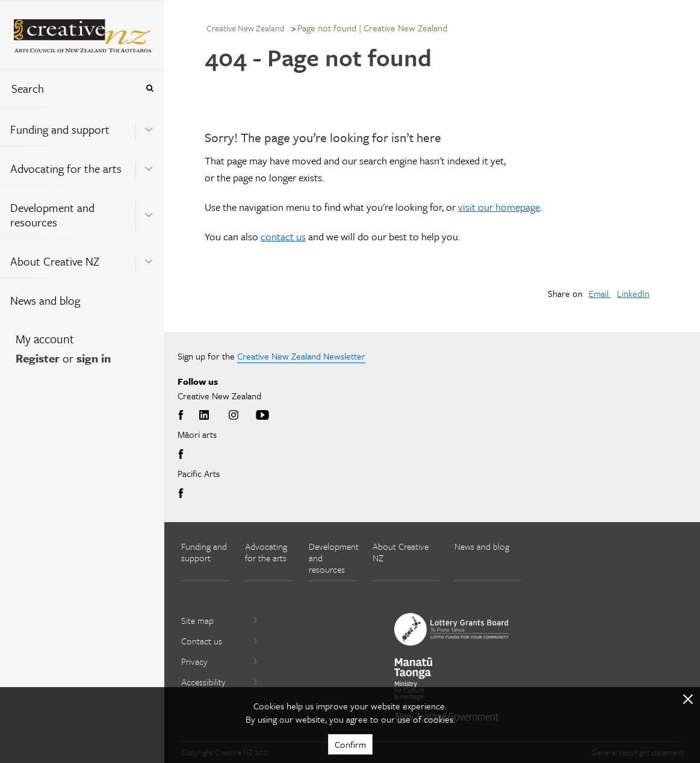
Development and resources (52, 215)
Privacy (220, 661)
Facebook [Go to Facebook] (183, 416)
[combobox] (69, 88)
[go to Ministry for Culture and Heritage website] (413, 679)
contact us (283, 236)
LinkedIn (633, 293)
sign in (94, 358)
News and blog (45, 300)
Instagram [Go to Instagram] (234, 416)
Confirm (350, 744)
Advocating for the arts (66, 168)
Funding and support (60, 129)
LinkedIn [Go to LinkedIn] (204, 416)
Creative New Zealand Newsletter (301, 356)
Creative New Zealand (246, 28)
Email (600, 293)
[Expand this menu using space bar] (149, 126)
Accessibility (220, 682)
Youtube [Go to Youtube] (262, 416)
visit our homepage (499, 207)
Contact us (220, 641)
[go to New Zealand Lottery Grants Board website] (451, 629)
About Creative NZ (55, 261)
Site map (220, 620)
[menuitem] (82, 126)
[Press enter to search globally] (150, 88)
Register (38, 358)
